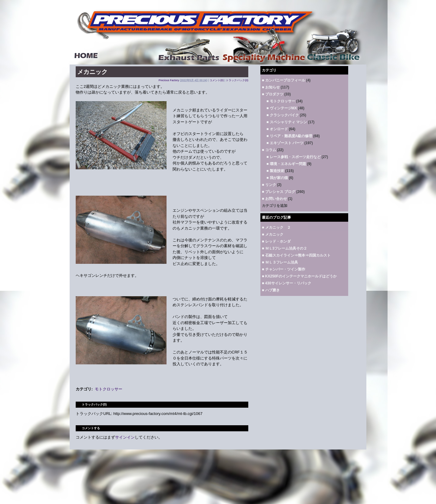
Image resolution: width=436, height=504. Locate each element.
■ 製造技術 (275, 171)
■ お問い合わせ (274, 199)
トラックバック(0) (237, 80)
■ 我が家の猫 (277, 178)
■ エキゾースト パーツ (285, 143)
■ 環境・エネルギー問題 (286, 164)
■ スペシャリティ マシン (287, 122)
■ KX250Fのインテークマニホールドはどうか (299, 276)
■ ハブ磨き (271, 290)
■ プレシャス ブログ (279, 192)
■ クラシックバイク (283, 115)
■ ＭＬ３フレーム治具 (280, 262)
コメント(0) (217, 80)
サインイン (125, 437)
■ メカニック (273, 234)
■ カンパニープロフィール (284, 80)
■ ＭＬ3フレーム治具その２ (284, 248)
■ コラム (269, 150)
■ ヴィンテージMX (282, 108)
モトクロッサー (109, 389)
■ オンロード (277, 129)
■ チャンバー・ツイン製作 (284, 269)
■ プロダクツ (273, 94)
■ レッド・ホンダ (276, 241)
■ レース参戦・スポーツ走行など (294, 157)
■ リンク (269, 185)
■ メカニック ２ (276, 227)
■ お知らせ (271, 87)
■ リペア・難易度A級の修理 (289, 136)
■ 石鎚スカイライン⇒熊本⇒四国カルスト (296, 255)
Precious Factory (169, 80)
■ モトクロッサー (281, 101)
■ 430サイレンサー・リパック (287, 283)
